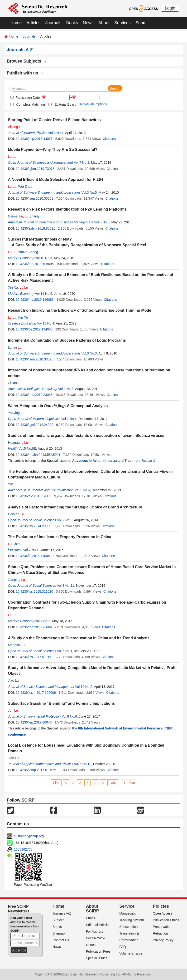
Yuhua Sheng (28, 252)
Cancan (16, 514)
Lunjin (15, 347)
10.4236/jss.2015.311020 (34, 591)
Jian (13, 758)
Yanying (16, 413)
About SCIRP (93, 909)
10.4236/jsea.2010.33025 (34, 359)
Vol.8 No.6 (69, 716)
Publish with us (25, 73)
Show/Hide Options (93, 104)
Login (170, 8)
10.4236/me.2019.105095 (35, 264)
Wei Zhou (25, 187)
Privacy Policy (163, 940)
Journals (53, 23)
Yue (13, 484)
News (88, 23)
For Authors (95, 931)
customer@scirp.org (29, 836)
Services (122, 23)
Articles (34, 23)
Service (127, 906)
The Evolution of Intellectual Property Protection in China (60, 537)
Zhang (32, 216)
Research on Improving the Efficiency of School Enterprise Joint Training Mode (80, 310)
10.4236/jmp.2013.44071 (34, 139)
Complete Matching (31, 104)
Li (12, 615)
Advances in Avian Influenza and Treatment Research (114, 461)
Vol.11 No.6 (43, 294)
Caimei (16, 216)
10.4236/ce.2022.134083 (34, 329)
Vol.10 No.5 (43, 258)
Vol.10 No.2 (84, 687)
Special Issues (97, 958)
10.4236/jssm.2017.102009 (36, 693)
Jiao (13, 680)
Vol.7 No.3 (82, 163)
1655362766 (23, 849)
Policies (161, 906)
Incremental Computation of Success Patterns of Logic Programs (67, 340)
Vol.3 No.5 (89, 192)
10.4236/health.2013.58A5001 (38, 455)
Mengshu (17, 645)
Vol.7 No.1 (31, 550)
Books (72, 23)
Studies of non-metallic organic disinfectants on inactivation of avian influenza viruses (86, 436)
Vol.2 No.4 (69, 419)
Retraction (160, 933)
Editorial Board (65, 104)
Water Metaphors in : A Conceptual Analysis (58, 406)
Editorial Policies (98, 925)
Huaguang (18, 443)
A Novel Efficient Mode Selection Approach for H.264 (56, 180)
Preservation (162, 927)
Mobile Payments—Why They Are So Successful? (53, 150)
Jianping (17, 580)
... (95, 783)
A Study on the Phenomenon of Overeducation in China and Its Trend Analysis (79, 638)
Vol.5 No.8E (27, 448)
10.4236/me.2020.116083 (35, 300)
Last (113, 783)
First (56, 783)
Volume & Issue (131, 953)
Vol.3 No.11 (66, 586)
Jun (13, 710)
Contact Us (61, 940)
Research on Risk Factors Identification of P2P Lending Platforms (67, 209)
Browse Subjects (27, 61)
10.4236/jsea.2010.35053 (34, 198)
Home (16, 23)
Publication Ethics (166, 920)
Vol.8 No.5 (102, 222)
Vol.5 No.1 (65, 651)
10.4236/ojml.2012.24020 (34, 425)
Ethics (91, 918)
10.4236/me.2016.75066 (34, 627)
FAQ (123, 947)
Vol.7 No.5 (43, 621)
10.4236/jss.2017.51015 (33, 657)
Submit (142, 23)
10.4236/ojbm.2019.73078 (35, 169)
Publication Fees (98, 951)
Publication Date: (28, 98)
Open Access (163, 913)
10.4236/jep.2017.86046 (34, 722)
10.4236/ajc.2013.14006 (34, 496)
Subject (58, 920)
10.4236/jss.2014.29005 (33, 526)
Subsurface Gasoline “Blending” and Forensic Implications (62, 703)
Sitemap (59, 933)
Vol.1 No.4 (82, 490)
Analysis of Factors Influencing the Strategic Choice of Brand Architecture (75, 507)
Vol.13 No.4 (46, 323)
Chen (14, 544)
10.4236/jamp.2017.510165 (36, 770)
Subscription (128, 927)
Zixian (15, 383)
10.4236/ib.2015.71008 (33, 556)
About (104, 23)
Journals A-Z (62, 913)
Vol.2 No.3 (66, 389)
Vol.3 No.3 (89, 353)
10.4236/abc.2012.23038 (34, 395)
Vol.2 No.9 (65, 520)
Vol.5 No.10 (83, 764)
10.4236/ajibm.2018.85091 (35, 228)
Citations (109, 139)
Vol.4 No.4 (56, 133)
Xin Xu (13, 287)
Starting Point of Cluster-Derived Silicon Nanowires (54, 120)
